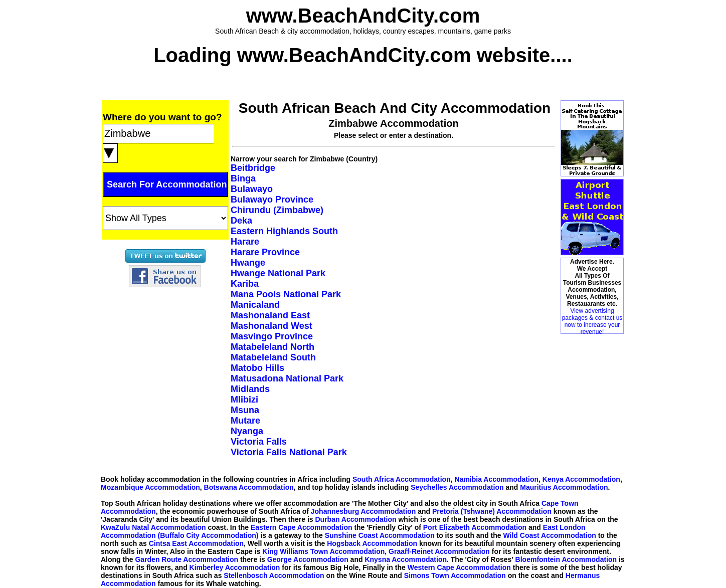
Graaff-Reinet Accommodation (439, 551)
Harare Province (265, 252)
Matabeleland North (273, 347)
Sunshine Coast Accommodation (380, 535)
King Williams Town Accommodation (323, 551)
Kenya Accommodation (581, 479)
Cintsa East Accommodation (196, 543)
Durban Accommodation (356, 519)
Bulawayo (252, 189)
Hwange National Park (278, 273)
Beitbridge (253, 168)
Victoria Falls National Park (289, 452)
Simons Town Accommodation (455, 575)
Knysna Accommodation (406, 559)
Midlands (250, 389)
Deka (241, 221)
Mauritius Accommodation (564, 487)
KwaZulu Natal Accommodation (153, 527)
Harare (245, 242)
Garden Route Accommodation (187, 559)
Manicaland (255, 305)
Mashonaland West (271, 326)
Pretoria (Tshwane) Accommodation (492, 511)
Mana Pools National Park (286, 294)
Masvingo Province (272, 336)
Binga (243, 178)
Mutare (245, 421)
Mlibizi (244, 400)
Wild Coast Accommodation (550, 535)
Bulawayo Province (272, 200)
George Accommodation (308, 559)
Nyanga (247, 431)
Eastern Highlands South (284, 231)
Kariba (245, 284)
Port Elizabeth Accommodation (475, 527)
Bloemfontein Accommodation (566, 559)
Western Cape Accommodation (459, 567)
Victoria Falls (259, 442)
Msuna (245, 410)
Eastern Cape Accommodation (302, 527)
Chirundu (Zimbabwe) (277, 210)
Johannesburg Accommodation (364, 511)
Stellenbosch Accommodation (274, 575)
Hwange (248, 263)
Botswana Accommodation (249, 487)
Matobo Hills (257, 368)
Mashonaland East (270, 315)
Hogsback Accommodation (372, 543)
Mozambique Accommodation (150, 487)
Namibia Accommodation (497, 479)
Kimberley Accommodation (235, 567)
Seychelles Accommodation (457, 487)
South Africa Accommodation (402, 479)
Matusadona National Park (287, 378)
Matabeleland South (273, 357)
